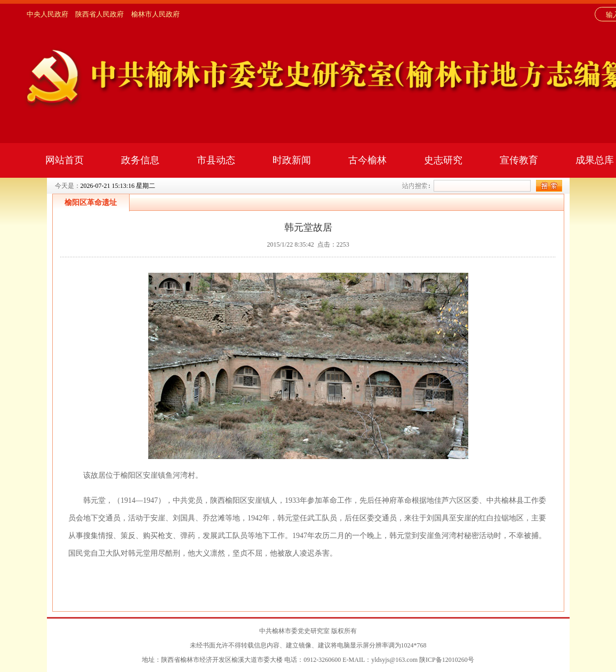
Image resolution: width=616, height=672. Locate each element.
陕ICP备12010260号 (447, 660)
